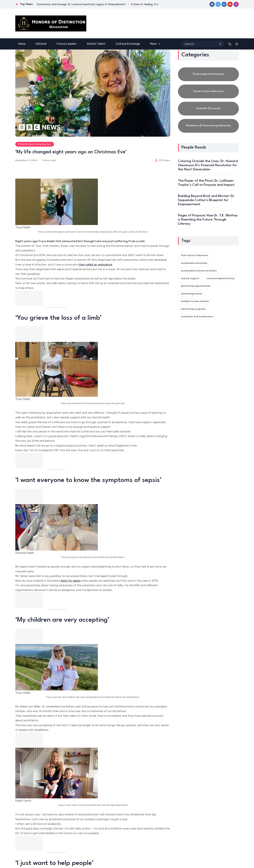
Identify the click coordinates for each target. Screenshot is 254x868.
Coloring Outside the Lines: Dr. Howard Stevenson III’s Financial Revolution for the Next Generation (208, 165)
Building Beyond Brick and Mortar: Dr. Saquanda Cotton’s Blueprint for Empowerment (207, 200)
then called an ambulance (95, 265)
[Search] (220, 44)
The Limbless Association (115, 747)
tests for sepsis (71, 581)
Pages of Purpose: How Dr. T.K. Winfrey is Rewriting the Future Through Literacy (208, 220)
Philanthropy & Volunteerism (35, 144)
